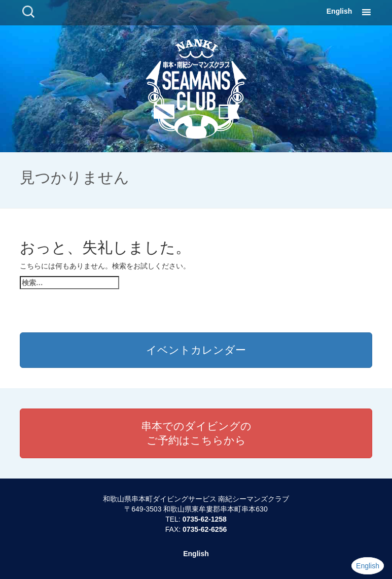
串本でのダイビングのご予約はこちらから (196, 433)
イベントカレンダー (196, 350)
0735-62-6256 (205, 529)
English (340, 11)
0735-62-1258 (205, 519)
